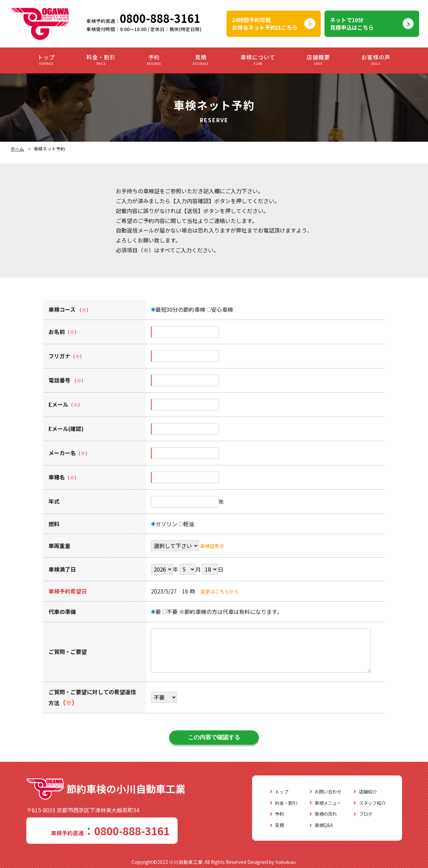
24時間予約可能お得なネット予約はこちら (265, 24)
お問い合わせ (319, 792)
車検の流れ (316, 814)
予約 (154, 60)
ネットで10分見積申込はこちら (352, 24)
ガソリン (164, 524)
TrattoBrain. (286, 860)
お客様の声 (376, 60)
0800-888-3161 (160, 18)
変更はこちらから (222, 591)
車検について (258, 60)
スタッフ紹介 (369, 803)
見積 (201, 60)
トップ (46, 60)
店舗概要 (318, 60)
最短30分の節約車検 (178, 309)
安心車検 (220, 309)
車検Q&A (313, 825)
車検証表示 (214, 546)
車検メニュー (319, 803)
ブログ (361, 814)
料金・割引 (101, 60)
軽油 (186, 524)
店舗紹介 (364, 792)
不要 (170, 612)
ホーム (17, 149)
